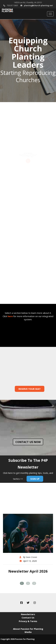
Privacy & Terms (28, 621)
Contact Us (28, 618)
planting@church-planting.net (38, 5)
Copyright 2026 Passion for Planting (18, 639)
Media (28, 632)
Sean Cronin (32, 557)
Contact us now (28, 442)
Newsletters (28, 614)
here (10, 316)
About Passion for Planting (28, 629)
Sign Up (35, 479)
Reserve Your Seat (30, 389)
